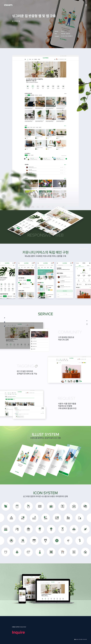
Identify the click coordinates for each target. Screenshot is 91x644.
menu (86, 5)
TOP (87, 323)
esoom (8, 5)
